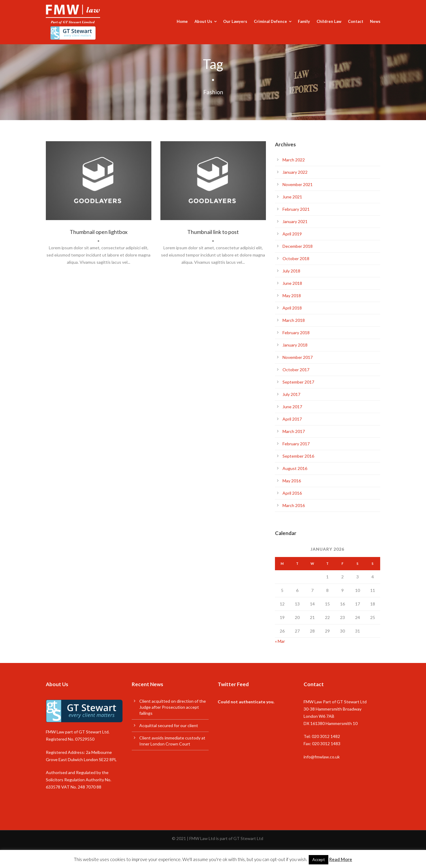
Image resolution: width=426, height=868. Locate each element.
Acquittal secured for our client (169, 725)
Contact (356, 21)
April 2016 (292, 493)
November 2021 (298, 184)
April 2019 (292, 234)
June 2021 (292, 197)
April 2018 (292, 308)
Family (304, 21)
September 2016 (298, 456)
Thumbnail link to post (213, 232)
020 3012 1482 (326, 736)
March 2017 (294, 431)
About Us (203, 21)
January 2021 (295, 221)
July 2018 (291, 271)
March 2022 (294, 160)
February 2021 (296, 209)
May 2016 (292, 481)
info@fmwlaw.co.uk (322, 757)
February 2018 (296, 333)
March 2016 (294, 505)
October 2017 (296, 370)
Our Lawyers (235, 21)
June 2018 (292, 283)
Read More (341, 859)
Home (182, 21)
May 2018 (292, 296)
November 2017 (298, 357)
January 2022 (295, 172)
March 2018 (294, 320)
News (375, 21)
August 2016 (295, 468)
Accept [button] (319, 860)
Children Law (329, 21)
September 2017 (298, 382)
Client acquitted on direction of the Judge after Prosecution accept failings (173, 707)
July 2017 (291, 394)
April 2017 (292, 419)
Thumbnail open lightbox (99, 232)
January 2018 (295, 345)
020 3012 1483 (326, 744)
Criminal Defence (270, 21)
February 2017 (296, 444)
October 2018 (296, 258)
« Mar (280, 641)
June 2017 (292, 407)
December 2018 (298, 246)
